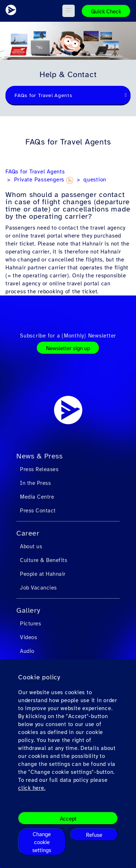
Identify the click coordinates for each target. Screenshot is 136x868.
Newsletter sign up (68, 348)
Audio (27, 651)
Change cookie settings (42, 842)
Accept (68, 819)
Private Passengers (44, 180)
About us (31, 546)
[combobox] (68, 96)
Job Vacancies (38, 588)
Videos (28, 637)
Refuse (94, 835)
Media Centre (37, 497)
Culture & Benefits (44, 560)
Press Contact (38, 511)
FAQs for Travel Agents (35, 172)
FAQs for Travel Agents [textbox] (44, 95)
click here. (32, 788)
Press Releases (39, 469)
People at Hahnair (43, 574)
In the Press (35, 483)
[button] (69, 11)
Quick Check (106, 12)
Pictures (30, 624)
